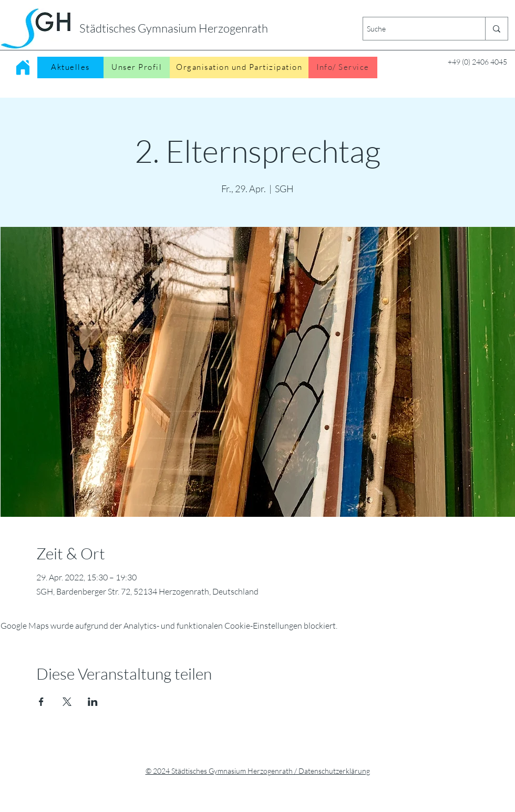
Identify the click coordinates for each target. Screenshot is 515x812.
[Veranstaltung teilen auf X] (67, 702)
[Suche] (415, 29)
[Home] (23, 67)
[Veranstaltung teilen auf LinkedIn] (93, 702)
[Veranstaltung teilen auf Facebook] (41, 702)
